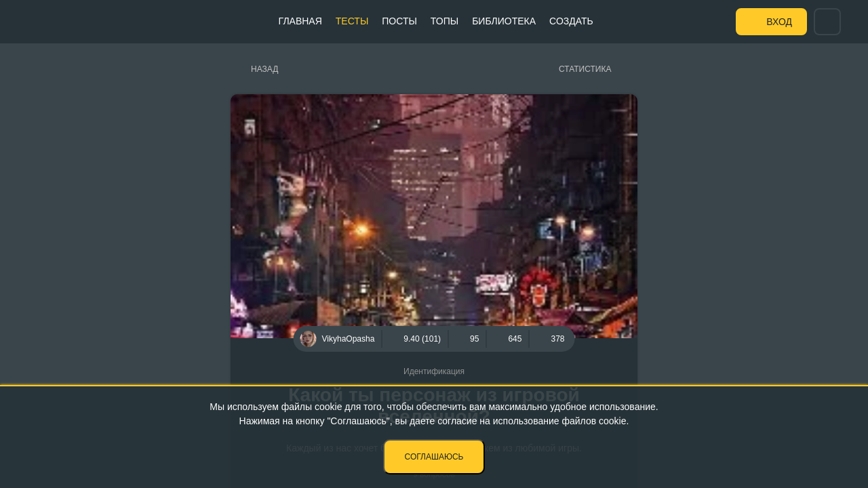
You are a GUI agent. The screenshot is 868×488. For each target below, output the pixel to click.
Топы (445, 21)
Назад (264, 69)
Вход (779, 22)
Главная (300, 21)
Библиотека (504, 21)
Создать (571, 21)
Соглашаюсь (434, 457)
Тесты (352, 21)
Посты (399, 21)
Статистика (585, 69)
